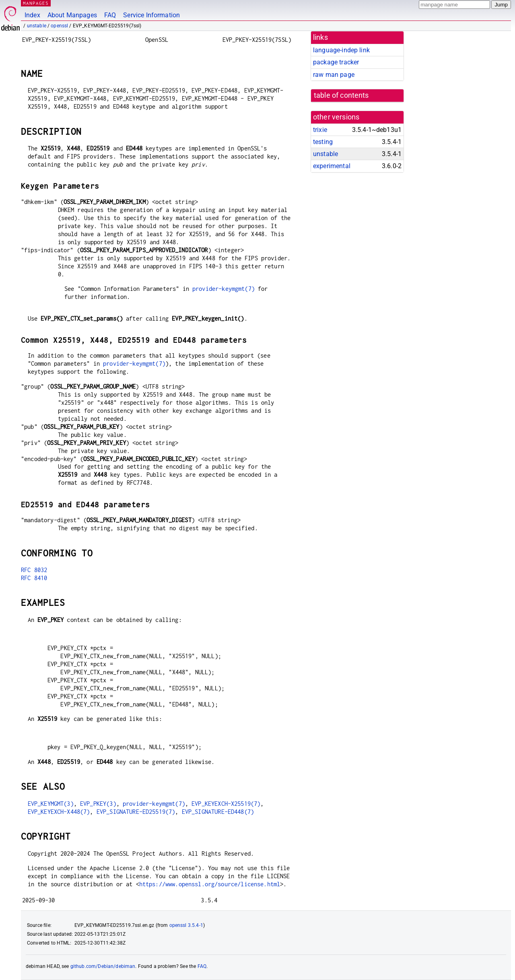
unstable (37, 26)
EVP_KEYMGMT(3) (51, 804)
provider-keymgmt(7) (224, 289)
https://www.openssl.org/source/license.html (210, 884)
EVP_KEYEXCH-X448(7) (59, 812)
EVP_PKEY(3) (98, 804)
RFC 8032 (34, 570)
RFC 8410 (34, 578)
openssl (59, 26)
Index (32, 15)
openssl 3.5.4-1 (186, 925)
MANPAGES (36, 3)
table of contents (341, 95)
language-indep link (341, 50)
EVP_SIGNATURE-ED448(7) (218, 812)
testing (323, 142)
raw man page (334, 75)
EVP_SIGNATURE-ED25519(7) (136, 812)
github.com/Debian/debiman (103, 966)
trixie (320, 130)
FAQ (110, 15)
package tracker (336, 62)
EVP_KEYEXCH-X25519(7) (226, 804)
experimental (332, 166)
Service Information (151, 15)
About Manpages (72, 15)
